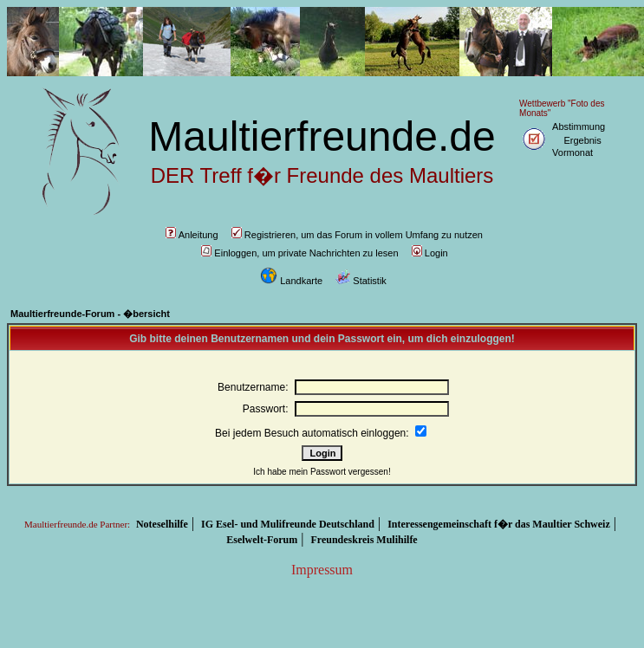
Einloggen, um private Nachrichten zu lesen (299, 253)
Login (430, 253)
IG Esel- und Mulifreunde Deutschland (288, 524)
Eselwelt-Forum (262, 540)
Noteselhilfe (162, 524)
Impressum (322, 570)
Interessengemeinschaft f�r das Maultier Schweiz (499, 524)
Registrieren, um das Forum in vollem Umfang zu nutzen (357, 235)
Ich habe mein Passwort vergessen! (322, 472)
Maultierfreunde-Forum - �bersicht (90, 314)
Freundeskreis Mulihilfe (364, 540)
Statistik (361, 281)
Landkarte (291, 281)
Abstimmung (579, 126)
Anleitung (192, 235)
